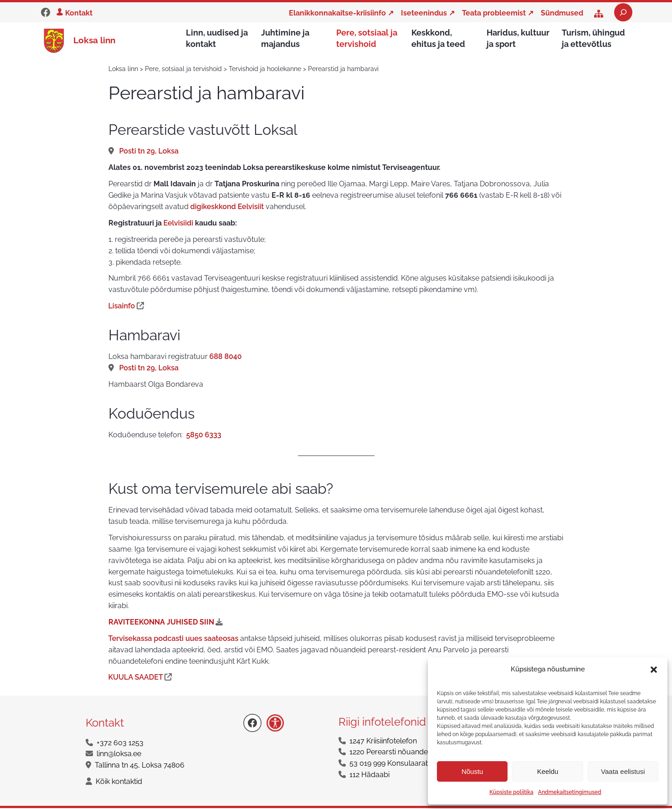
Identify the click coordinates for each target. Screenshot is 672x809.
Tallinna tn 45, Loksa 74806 (140, 766)
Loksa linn (94, 41)
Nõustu (472, 771)
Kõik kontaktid (119, 782)
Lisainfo (123, 307)
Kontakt (79, 13)
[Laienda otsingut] (623, 12)
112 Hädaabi (369, 776)
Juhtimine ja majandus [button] (285, 38)
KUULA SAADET (137, 678)
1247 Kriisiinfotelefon (383, 742)
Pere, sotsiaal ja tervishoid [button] (367, 38)
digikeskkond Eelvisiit (228, 207)
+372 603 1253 (120, 744)
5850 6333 (204, 436)
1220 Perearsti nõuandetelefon (400, 753)
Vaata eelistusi (623, 771)
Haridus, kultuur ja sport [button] (518, 38)
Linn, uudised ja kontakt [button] (217, 38)
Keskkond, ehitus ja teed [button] (438, 38)
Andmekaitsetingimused (570, 792)
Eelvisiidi (179, 224)
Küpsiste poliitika (511, 792)
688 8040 (226, 357)
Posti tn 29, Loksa (149, 152)
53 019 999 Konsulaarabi (390, 764)
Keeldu (548, 771)
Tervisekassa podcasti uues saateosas (174, 639)
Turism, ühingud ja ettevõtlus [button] (593, 38)
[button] (654, 670)
